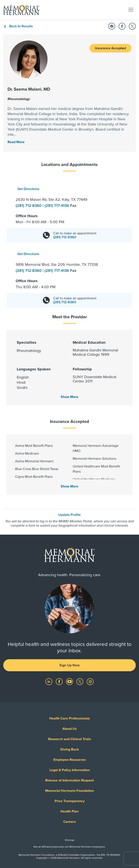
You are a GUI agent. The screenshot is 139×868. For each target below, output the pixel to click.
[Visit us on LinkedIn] (49, 681)
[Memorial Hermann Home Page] (21, 10)
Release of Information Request (69, 780)
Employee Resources (70, 760)
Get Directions (28, 189)
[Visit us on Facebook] (60, 681)
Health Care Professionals (70, 718)
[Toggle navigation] (131, 9)
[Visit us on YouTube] (70, 681)
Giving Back (70, 749)
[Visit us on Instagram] (90, 681)
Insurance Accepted (110, 48)
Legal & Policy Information (70, 770)
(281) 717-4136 (57, 206)
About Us (70, 729)
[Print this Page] (112, 26)
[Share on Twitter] (132, 26)
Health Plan (69, 811)
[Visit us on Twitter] (80, 681)
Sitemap (69, 840)
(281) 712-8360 (29, 206)
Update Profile (69, 515)
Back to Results (18, 26)
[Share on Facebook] (122, 26)
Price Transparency (70, 801)
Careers (69, 822)
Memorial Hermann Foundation (69, 791)
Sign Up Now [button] (69, 665)
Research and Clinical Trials (70, 739)
